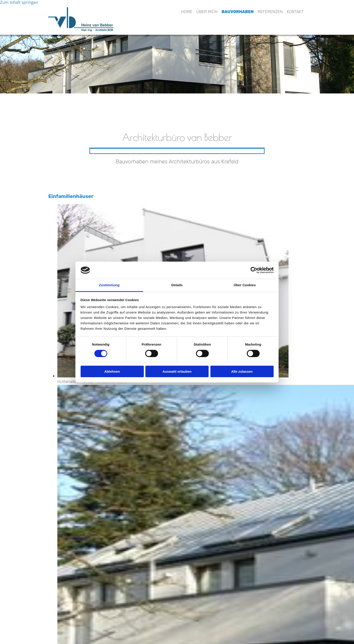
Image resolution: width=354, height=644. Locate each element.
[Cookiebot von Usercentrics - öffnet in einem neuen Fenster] (254, 270)
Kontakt (295, 12)
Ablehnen (112, 371)
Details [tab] (177, 285)
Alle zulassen (242, 371)
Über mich (207, 12)
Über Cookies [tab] (245, 285)
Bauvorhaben (238, 12)
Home (187, 12)
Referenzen (270, 12)
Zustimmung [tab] (109, 285)
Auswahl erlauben (177, 371)
